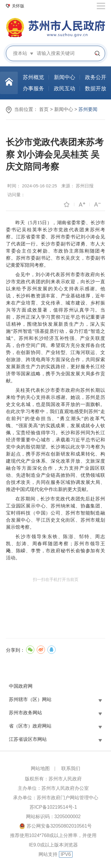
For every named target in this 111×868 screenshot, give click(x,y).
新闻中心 (64, 109)
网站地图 (40, 768)
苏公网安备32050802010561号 (59, 826)
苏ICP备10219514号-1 (53, 807)
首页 (44, 109)
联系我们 (71, 768)
